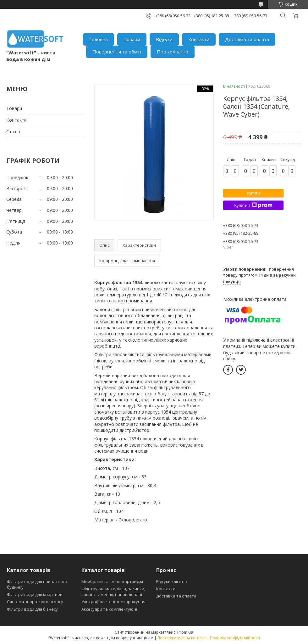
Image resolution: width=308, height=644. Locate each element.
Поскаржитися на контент (182, 638)
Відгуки (164, 39)
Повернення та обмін (117, 52)
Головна (99, 39)
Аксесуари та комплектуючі (109, 609)
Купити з (253, 205)
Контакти (199, 39)
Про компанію (173, 52)
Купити (253, 193)
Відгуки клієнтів (172, 581)
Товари (132, 39)
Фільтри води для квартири (35, 594)
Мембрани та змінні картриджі (112, 581)
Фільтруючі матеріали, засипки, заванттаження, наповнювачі (113, 592)
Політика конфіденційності (235, 638)
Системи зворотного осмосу (35, 602)
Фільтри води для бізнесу (32, 609)
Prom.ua (185, 632)
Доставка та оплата (247, 39)
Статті (13, 132)
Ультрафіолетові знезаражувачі (114, 602)
